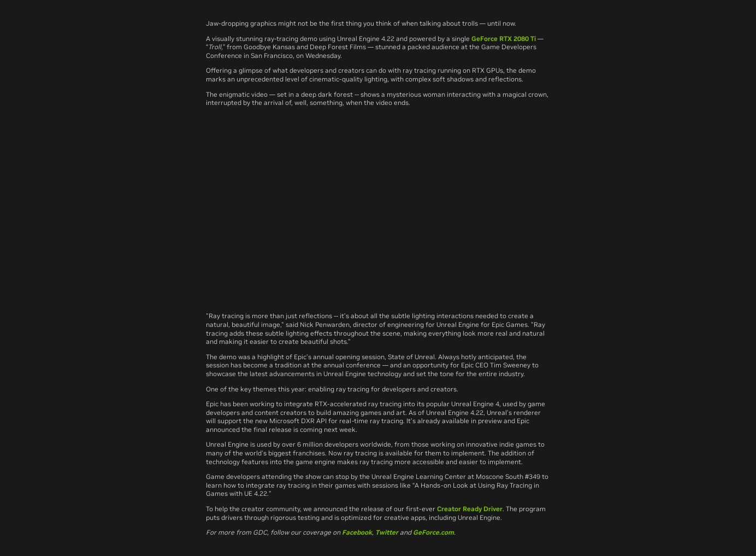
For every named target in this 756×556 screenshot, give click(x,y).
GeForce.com (433, 532)
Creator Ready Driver (470, 509)
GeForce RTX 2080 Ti (504, 39)
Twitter (387, 532)
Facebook (357, 532)
